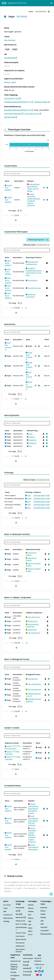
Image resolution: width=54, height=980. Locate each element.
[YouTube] (37, 975)
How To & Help (21, 924)
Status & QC (20, 921)
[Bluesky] (41, 975)
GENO (30, 928)
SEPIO (30, 931)
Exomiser (44, 908)
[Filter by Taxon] (36, 245)
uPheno (31, 911)
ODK (42, 924)
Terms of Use (21, 933)
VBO (30, 925)
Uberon (31, 908)
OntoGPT (44, 927)
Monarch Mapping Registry (14, 967)
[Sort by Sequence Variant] (20, 743)
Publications (8, 918)
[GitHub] (39, 971)
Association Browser (20, 951)
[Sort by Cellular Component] (43, 612)
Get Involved (28, 958)
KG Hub (13, 972)
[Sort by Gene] (10, 181)
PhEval (43, 911)
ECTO (30, 935)
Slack (26, 962)
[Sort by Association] (25, 181)
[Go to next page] (22, 308)
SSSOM (43, 917)
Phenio (31, 918)
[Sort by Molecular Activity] (41, 549)
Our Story (7, 905)
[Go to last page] (26, 308)
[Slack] (41, 968)
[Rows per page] (20, 211)
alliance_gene (10, 82)
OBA (30, 921)
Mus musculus (10, 40)
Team (5, 908)
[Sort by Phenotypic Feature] (43, 257)
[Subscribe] (37, 968)
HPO (30, 915)
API (18, 911)
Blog (26, 965)
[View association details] (47, 188)
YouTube (27, 972)
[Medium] (36, 971)
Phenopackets (46, 934)
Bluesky (27, 975)
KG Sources (20, 943)
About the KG (21, 939)
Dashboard (20, 946)
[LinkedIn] (42, 971)
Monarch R (21, 917)
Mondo (31, 905)
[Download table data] (15, 220)
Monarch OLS (16, 961)
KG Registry (15, 976)
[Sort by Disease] (35, 181)
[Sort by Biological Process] (41, 674)
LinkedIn (27, 968)
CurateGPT (45, 931)
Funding (6, 921)
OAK (42, 921)
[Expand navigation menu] (51, 3)
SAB (5, 911)
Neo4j (19, 914)
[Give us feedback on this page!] (51, 894)
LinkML (43, 914)
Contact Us (8, 915)
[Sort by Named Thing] (39, 430)
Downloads (20, 908)
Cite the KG (20, 936)
